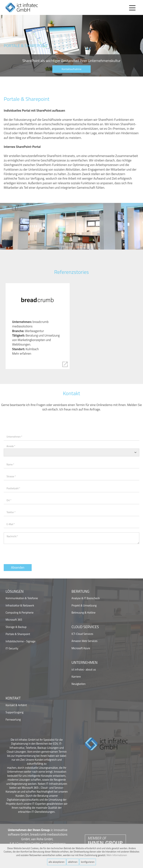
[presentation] (32, 553)
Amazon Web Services (84, 641)
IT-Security (12, 648)
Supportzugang (15, 712)
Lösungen (15, 591)
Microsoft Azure (81, 648)
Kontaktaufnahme (71, 69)
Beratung (80, 591)
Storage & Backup (16, 627)
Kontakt (13, 698)
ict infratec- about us (84, 669)
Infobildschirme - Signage (20, 641)
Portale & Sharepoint (18, 634)
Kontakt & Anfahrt (16, 705)
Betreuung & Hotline (84, 613)
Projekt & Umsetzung (84, 605)
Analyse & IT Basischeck (86, 598)
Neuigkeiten (78, 684)
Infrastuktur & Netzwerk (20, 605)
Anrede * (11, 446)
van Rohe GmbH (42, 839)
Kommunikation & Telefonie (22, 598)
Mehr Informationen (117, 855)
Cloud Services (85, 627)
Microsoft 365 (14, 620)
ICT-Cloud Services (82, 634)
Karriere (76, 677)
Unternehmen (85, 663)
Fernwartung (13, 720)
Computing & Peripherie (20, 613)
